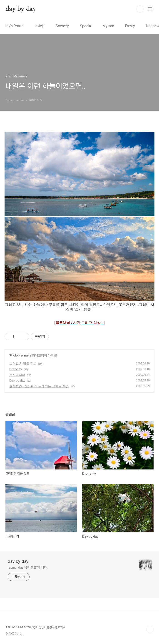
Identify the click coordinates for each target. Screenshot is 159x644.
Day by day (17, 381)
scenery (26, 355)
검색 (140, 9)
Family (130, 26)
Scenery (62, 26)
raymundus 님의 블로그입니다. (28, 567)
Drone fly (16, 369)
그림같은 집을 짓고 (23, 364)
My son (108, 26)
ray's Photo (15, 26)
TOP (150, 629)
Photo (14, 355)
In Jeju (40, 26)
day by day (21, 9)
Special (86, 26)
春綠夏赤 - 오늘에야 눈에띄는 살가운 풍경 (39, 386)
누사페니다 (17, 375)
